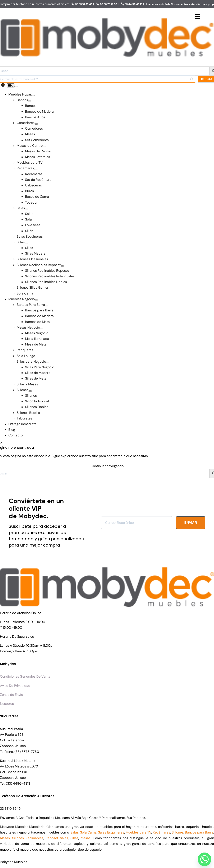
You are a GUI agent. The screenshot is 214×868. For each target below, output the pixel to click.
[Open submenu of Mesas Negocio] (42, 329)
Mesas (5, 838)
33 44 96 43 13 (134, 4)
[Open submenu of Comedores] (36, 124)
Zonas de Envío (11, 695)
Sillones (178, 832)
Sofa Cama (88, 832)
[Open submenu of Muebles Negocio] (36, 300)
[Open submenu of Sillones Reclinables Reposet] (62, 266)
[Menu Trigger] (198, 16)
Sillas (74, 838)
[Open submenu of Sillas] (26, 243)
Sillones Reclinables (28, 838)
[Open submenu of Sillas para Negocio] (48, 363)
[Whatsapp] (203, 858)
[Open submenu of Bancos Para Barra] (47, 306)
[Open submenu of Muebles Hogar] (33, 96)
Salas (75, 832)
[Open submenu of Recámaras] (36, 169)
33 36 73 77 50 (109, 4)
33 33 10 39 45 (84, 4)
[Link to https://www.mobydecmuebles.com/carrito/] (3, 85)
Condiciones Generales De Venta (25, 676)
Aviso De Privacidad (15, 686)
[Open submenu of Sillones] (30, 391)
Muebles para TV (138, 832)
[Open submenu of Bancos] (30, 101)
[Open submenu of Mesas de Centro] (44, 147)
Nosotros (7, 704)
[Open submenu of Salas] (27, 209)
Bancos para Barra (199, 832)
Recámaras (161, 832)
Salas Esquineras (111, 832)
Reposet (52, 838)
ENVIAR (191, 523)
